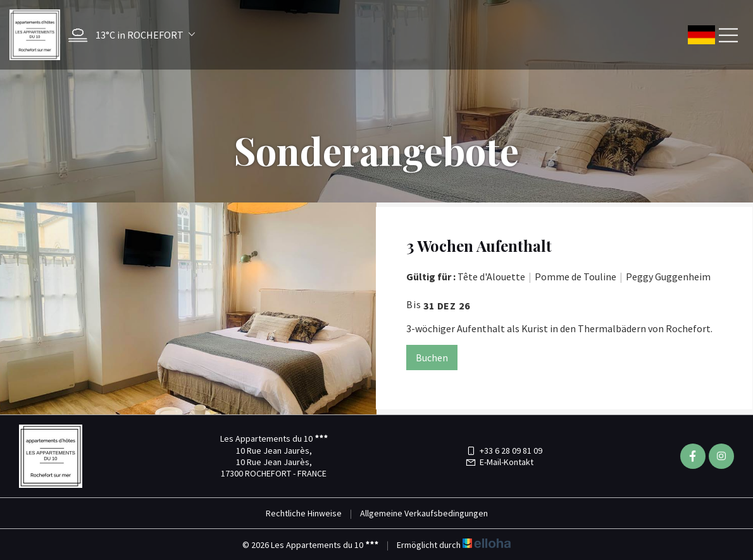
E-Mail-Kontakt (499, 462)
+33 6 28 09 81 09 (504, 451)
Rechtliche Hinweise (304, 513)
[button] (128, 35)
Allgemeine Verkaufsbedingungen (424, 513)
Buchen (432, 358)
